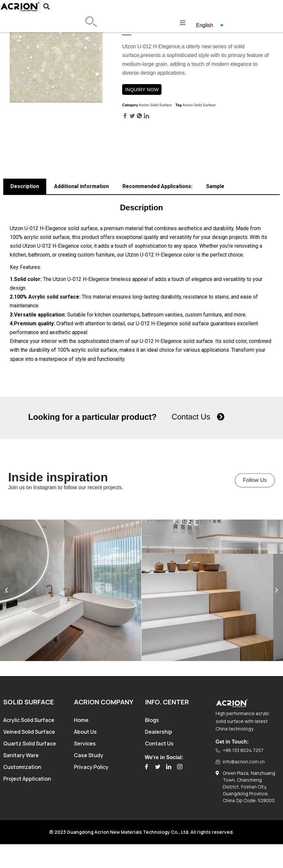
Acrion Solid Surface (155, 105)
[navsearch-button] (42, 7)
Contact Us (191, 417)
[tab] (25, 186)
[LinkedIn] (169, 767)
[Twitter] (158, 767)
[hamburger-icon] (183, 23)
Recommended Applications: (157, 186)
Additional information (81, 186)
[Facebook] (147, 767)
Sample (215, 186)
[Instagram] (180, 767)
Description (25, 186)
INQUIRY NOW (142, 89)
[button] (255, 489)
